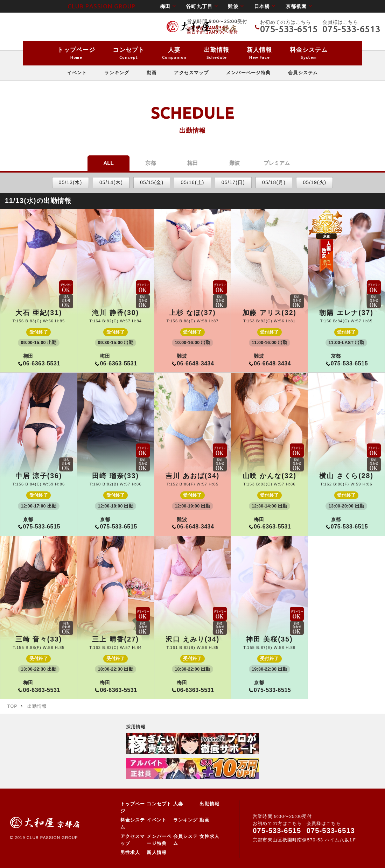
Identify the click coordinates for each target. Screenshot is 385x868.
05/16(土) (193, 182)
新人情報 (156, 853)
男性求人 (130, 853)
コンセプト (159, 804)
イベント (156, 820)
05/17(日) (233, 182)
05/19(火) (314, 182)
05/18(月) (274, 182)
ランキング (186, 820)
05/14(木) (111, 182)
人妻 (178, 804)
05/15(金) (152, 182)
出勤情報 (209, 804)
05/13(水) (71, 182)
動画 (204, 820)
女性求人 (209, 836)
